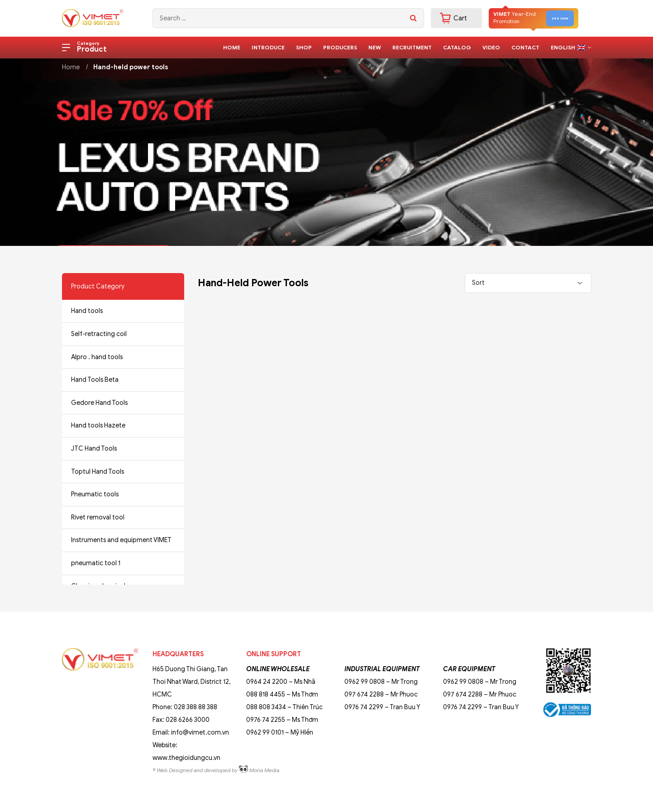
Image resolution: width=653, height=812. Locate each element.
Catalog (457, 47)
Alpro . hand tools (97, 357)
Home (232, 47)
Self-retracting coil (99, 334)
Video (491, 47)
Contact (525, 47)
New (375, 47)
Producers (340, 47)
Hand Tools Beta (95, 380)
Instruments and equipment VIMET (121, 540)
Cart (453, 18)
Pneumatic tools (95, 494)
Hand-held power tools (131, 67)
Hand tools (87, 311)
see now (560, 18)
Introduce (268, 47)
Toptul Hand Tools (98, 472)
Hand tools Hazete (98, 425)
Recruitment (412, 47)
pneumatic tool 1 (96, 563)
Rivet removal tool (98, 517)
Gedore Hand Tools (99, 403)
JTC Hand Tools (94, 449)
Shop (304, 47)
